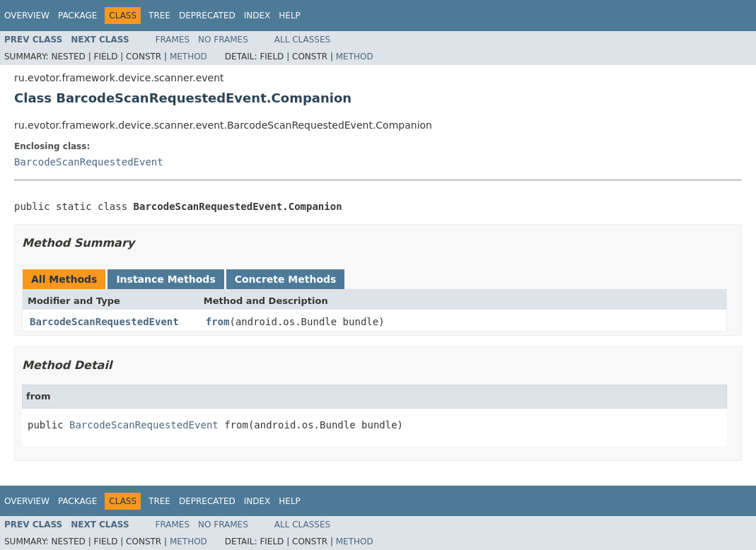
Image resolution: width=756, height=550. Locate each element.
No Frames (223, 40)
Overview (27, 16)
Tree (159, 16)
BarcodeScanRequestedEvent (89, 162)
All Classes (302, 40)
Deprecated (207, 16)
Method (188, 57)
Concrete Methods (286, 279)
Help (290, 16)
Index (257, 16)
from (218, 322)
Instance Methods (165, 279)
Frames (173, 40)
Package (77, 16)
